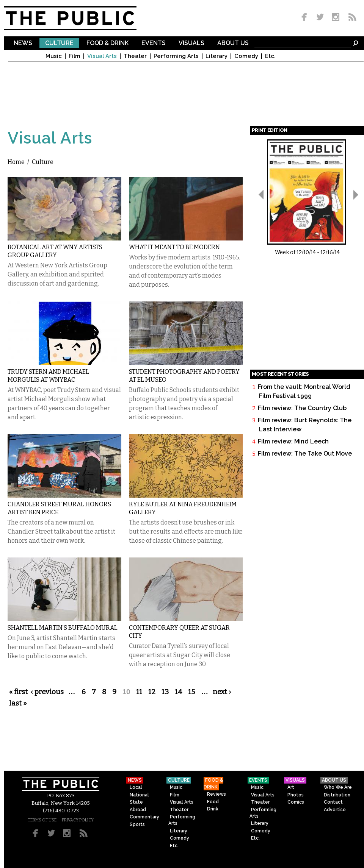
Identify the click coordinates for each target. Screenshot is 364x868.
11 (139, 692)
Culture (59, 43)
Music (54, 56)
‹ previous (47, 692)
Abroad (138, 810)
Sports (137, 824)
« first (18, 692)
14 (178, 692)
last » (18, 703)
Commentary (144, 817)
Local (136, 787)
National (139, 795)
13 (165, 692)
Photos (296, 795)
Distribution (337, 795)
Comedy (246, 56)
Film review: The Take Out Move (305, 454)
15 (191, 692)
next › (222, 692)
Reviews (217, 794)
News (23, 43)
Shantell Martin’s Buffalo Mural (63, 628)
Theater (135, 56)
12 (152, 692)
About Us (233, 43)
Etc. (270, 56)
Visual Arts (102, 56)
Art (291, 787)
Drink (213, 809)
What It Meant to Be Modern (174, 247)
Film (75, 56)
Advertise (335, 810)
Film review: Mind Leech (293, 441)
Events (154, 43)
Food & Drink (107, 43)
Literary (217, 56)
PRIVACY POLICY (78, 820)
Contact (333, 802)
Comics (296, 802)
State (136, 802)
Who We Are (338, 787)
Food (213, 802)
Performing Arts (176, 56)
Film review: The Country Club (302, 408)
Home (16, 162)
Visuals (191, 43)
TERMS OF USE (42, 820)
